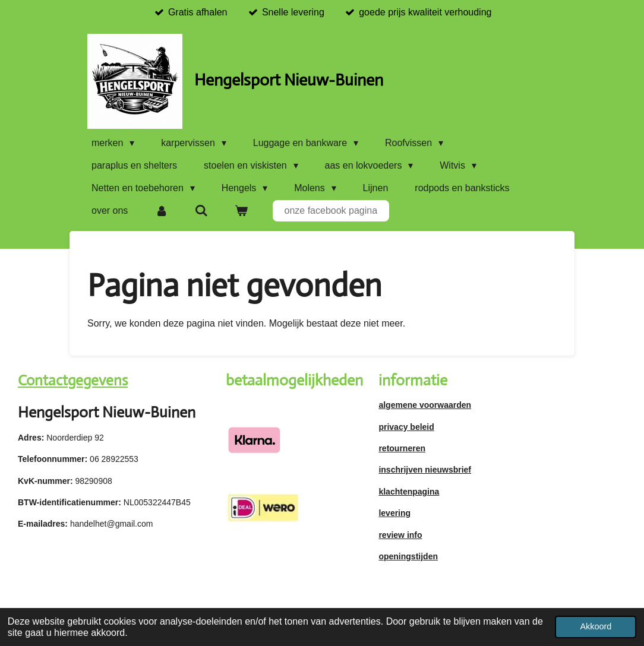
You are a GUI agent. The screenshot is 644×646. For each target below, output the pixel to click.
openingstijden (408, 556)
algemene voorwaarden (425, 405)
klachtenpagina (409, 492)
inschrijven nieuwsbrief (425, 470)
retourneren (402, 448)
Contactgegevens (73, 380)
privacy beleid (406, 427)
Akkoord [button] (596, 626)
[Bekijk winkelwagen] (241, 211)
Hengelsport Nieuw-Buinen (289, 80)
